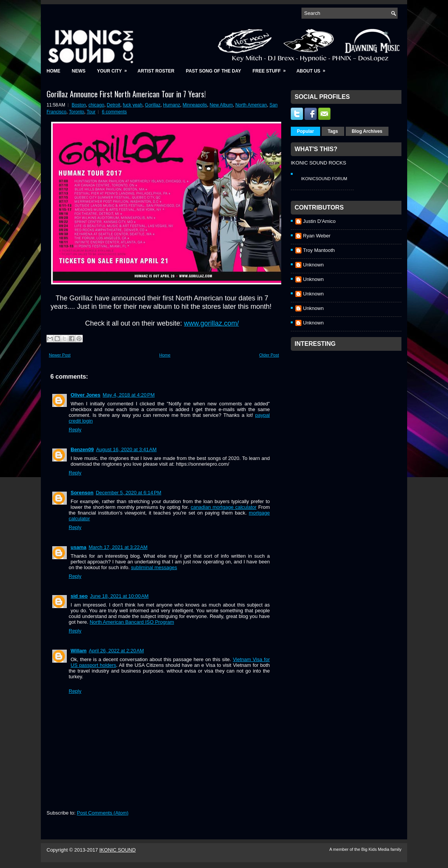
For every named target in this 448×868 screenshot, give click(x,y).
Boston (79, 105)
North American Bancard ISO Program (132, 622)
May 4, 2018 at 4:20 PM (129, 395)
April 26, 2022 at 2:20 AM (116, 651)
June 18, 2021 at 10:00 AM (119, 596)
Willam (79, 651)
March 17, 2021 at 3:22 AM (118, 547)
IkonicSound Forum (324, 179)
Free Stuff (272, 69)
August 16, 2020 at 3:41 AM (127, 449)
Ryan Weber (317, 236)
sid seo (79, 596)
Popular (305, 131)
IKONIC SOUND (117, 850)
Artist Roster (156, 71)
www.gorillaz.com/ (211, 323)
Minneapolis (195, 105)
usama (78, 547)
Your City (114, 69)
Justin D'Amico (319, 221)
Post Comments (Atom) (103, 813)
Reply (75, 430)
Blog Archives (367, 131)
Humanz (172, 105)
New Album (221, 105)
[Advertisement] (348, 402)
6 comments (114, 112)
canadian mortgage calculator (224, 507)
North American (251, 105)
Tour (91, 112)
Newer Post (60, 355)
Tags (333, 131)
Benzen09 (82, 449)
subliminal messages (154, 567)
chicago (96, 105)
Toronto (76, 112)
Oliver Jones (85, 395)
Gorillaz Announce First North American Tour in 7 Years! (126, 94)
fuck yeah (133, 105)
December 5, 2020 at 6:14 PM (129, 493)
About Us (313, 69)
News (79, 71)
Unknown (313, 265)
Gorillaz (153, 105)
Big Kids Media (376, 849)
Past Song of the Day (214, 71)
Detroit (114, 105)
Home (53, 71)
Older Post (269, 355)
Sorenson (82, 493)
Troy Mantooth (319, 250)
